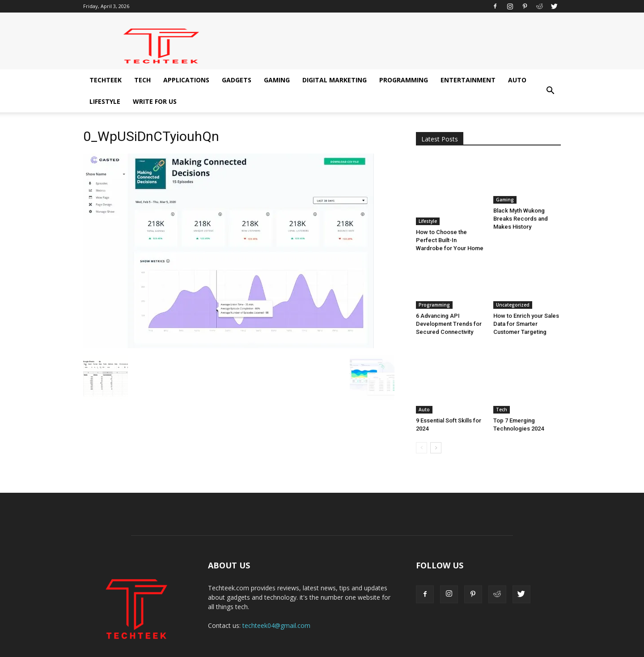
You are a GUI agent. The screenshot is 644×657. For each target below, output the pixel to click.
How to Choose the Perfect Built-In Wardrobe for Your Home (450, 219)
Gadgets (237, 80)
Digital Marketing (335, 80)
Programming (404, 80)
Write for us (155, 101)
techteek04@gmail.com (276, 583)
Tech (142, 80)
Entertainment (468, 80)
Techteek (106, 80)
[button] (550, 91)
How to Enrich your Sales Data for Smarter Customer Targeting (526, 302)
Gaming (277, 80)
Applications (186, 80)
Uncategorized (513, 283)
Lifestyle (105, 101)
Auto (517, 80)
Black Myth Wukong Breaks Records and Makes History (521, 219)
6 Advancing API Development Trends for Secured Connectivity (449, 302)
